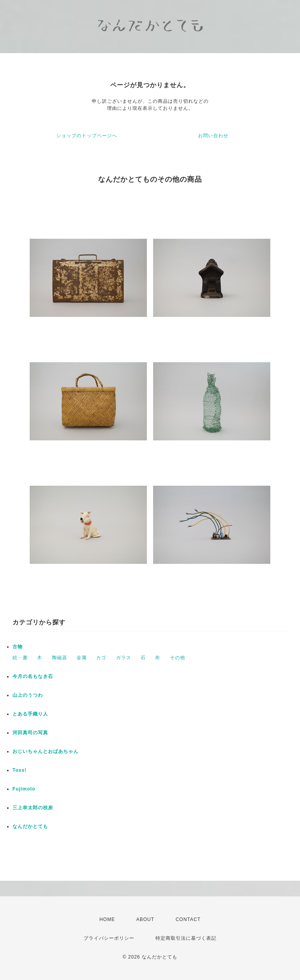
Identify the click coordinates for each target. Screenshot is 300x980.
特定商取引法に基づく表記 (186, 938)
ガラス (124, 658)
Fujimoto (24, 789)
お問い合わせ (213, 136)
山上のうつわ (28, 695)
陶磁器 (60, 658)
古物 (18, 647)
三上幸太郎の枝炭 (33, 808)
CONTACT (188, 919)
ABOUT (145, 919)
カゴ (101, 658)
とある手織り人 (30, 714)
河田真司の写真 (30, 733)
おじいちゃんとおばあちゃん (46, 751)
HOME (107, 919)
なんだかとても (30, 826)
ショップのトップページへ (87, 136)
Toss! (20, 770)
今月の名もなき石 (33, 676)
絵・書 (20, 658)
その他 (178, 658)
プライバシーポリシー (109, 938)
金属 (82, 658)
